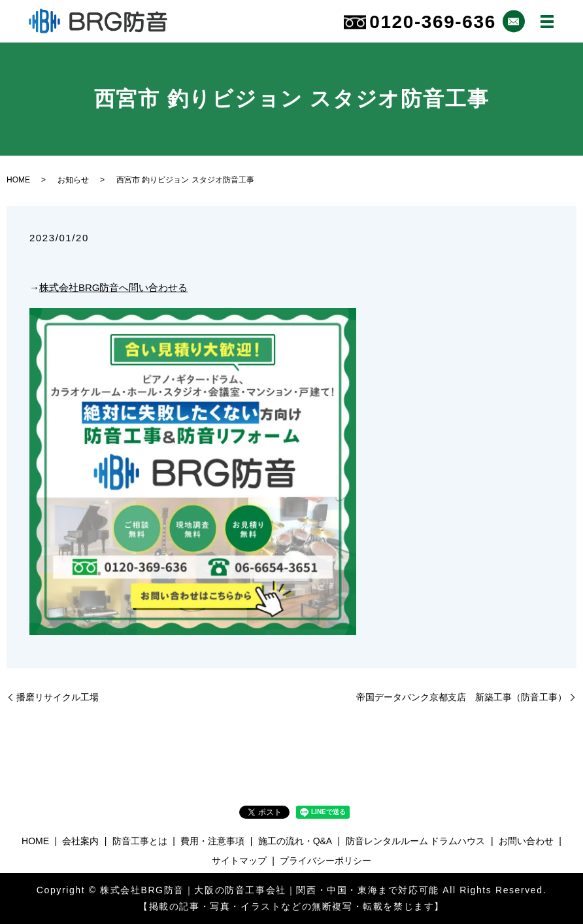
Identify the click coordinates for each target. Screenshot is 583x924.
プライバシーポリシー (325, 861)
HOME (18, 180)
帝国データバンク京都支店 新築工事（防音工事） (461, 697)
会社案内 (80, 841)
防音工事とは (140, 841)
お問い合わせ (526, 841)
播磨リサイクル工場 (58, 697)
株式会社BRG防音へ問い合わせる (114, 287)
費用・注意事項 (212, 841)
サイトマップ (239, 861)
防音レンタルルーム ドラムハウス (416, 841)
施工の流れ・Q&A (295, 841)
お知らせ (73, 180)
